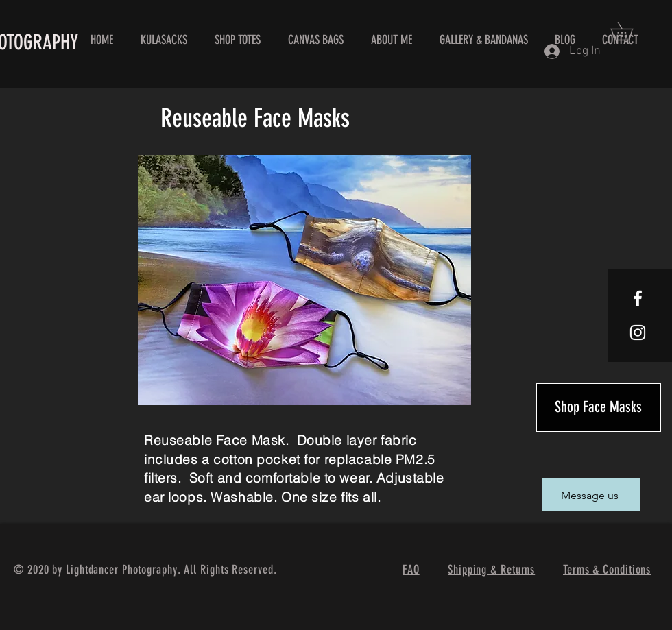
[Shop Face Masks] (598, 407)
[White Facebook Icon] (638, 298)
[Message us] (591, 495)
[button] (631, 31)
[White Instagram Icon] (638, 332)
